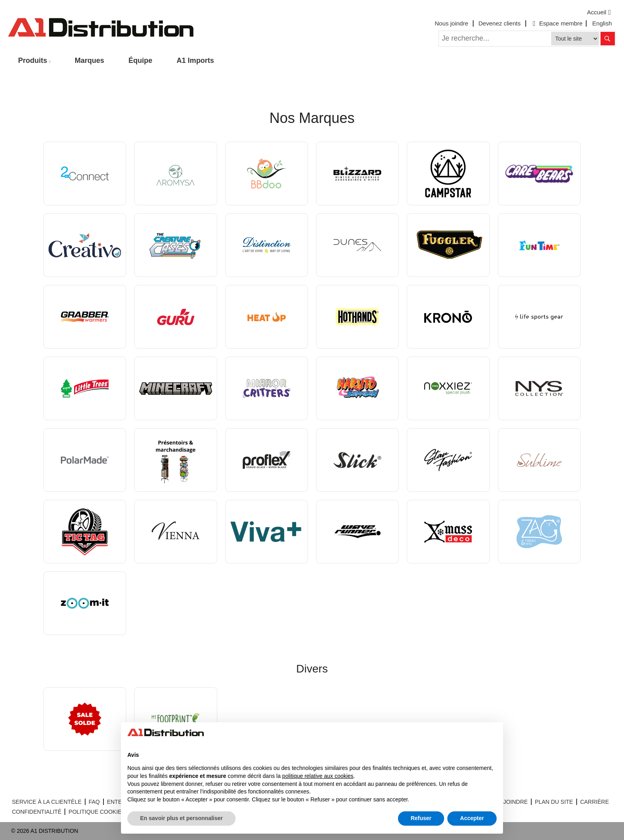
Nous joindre (451, 23)
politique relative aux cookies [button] (318, 776)
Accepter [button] (472, 818)
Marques (90, 60)
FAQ (94, 802)
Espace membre (557, 23)
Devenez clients (499, 23)
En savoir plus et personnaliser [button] (181, 818)
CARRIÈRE (595, 802)
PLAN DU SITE (554, 802)
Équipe (140, 60)
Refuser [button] (421, 818)
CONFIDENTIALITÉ (37, 812)
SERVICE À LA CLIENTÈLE (47, 802)
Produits (33, 60)
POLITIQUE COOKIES (97, 812)
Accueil (600, 12)
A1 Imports (195, 60)
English (602, 23)
